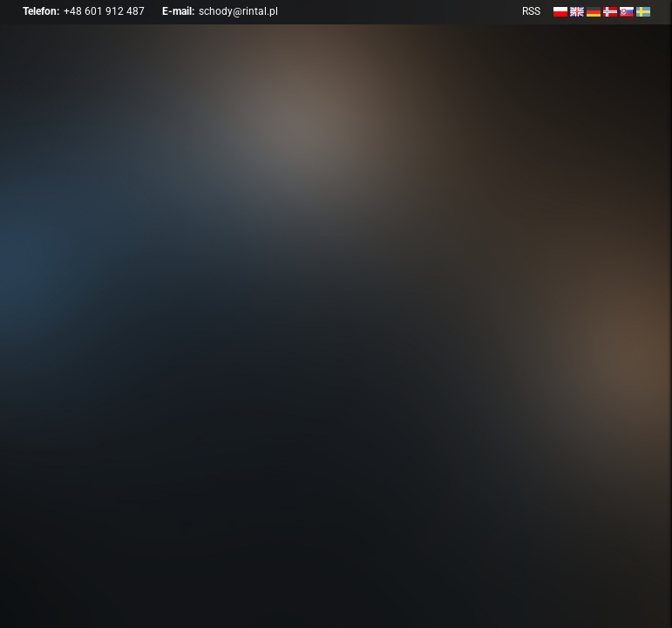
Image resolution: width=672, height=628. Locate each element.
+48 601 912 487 (104, 11)
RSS (531, 11)
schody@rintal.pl (238, 11)
